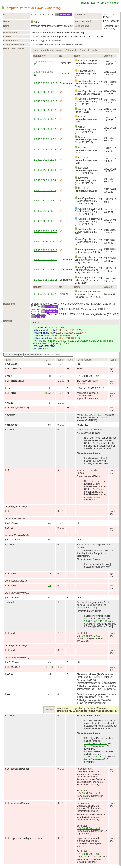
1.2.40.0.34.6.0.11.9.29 (45, 294)
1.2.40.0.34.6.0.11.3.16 (45, 83)
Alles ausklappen (13, 355)
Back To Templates (110, 3)
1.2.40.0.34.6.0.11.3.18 (45, 92)
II (49, 369)
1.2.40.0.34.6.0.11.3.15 (45, 101)
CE (49, 574)
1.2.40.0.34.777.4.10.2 (45, 242)
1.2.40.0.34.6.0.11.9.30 (88, 854)
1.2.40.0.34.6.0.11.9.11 (96, 757)
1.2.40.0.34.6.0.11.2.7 (45, 110)
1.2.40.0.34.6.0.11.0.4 (45, 160)
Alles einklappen (33, 355)
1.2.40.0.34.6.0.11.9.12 (96, 744)
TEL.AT (49, 667)
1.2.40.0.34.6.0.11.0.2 (45, 119)
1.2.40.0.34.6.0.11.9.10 (96, 621)
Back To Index (88, 3)
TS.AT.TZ (49, 393)
